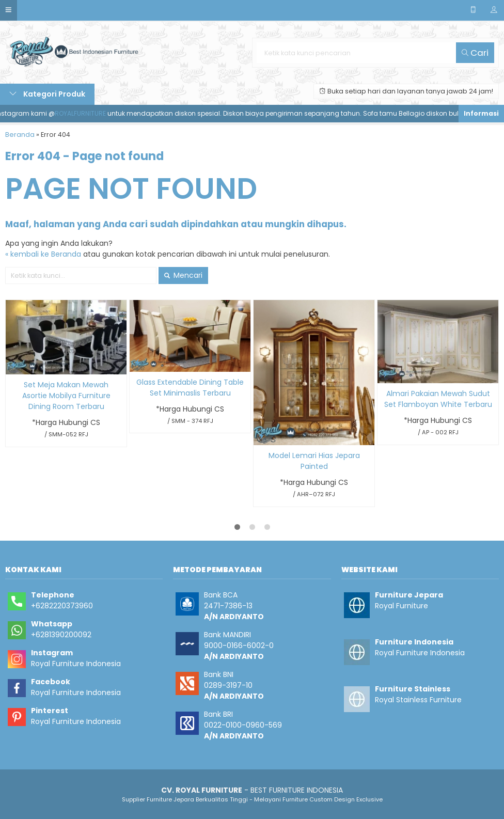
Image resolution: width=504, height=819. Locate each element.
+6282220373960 (62, 606)
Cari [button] (475, 53)
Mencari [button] (183, 275)
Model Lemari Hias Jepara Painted (314, 461)
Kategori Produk (47, 94)
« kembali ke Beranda (43, 254)
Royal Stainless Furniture (418, 700)
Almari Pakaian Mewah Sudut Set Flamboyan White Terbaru (438, 399)
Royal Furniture (401, 606)
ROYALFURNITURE (84, 113)
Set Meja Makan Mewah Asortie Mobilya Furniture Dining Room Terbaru (66, 396)
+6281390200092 (61, 635)
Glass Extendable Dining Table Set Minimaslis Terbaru (190, 388)
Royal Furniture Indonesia (76, 664)
